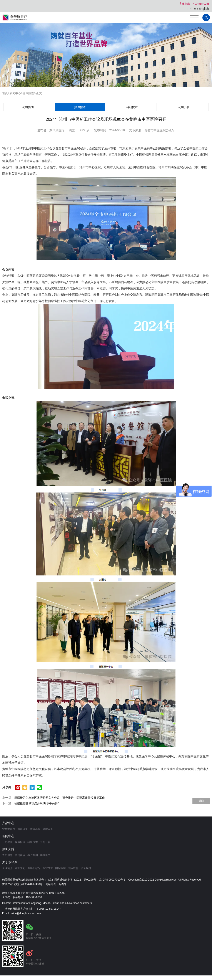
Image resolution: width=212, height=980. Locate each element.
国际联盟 (73, 868)
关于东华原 (10, 862)
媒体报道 (30, 93)
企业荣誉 (48, 868)
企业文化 (20, 868)
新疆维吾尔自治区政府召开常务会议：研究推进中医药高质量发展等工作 (63, 798)
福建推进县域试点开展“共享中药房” (38, 803)
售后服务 (7, 855)
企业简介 (7, 868)
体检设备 (48, 829)
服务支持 (8, 849)
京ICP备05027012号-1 (112, 880)
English (204, 9)
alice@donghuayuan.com (26, 913)
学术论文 (45, 855)
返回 (201, 801)
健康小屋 (35, 829)
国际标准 (60, 868)
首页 (5, 93)
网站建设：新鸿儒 (56, 884)
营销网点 (20, 855)
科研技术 (132, 107)
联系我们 (86, 868)
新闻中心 (16, 93)
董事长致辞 (34, 868)
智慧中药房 (9, 829)
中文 (194, 9)
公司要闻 (28, 107)
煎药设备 (23, 829)
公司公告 (184, 107)
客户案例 (33, 855)
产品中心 (8, 823)
